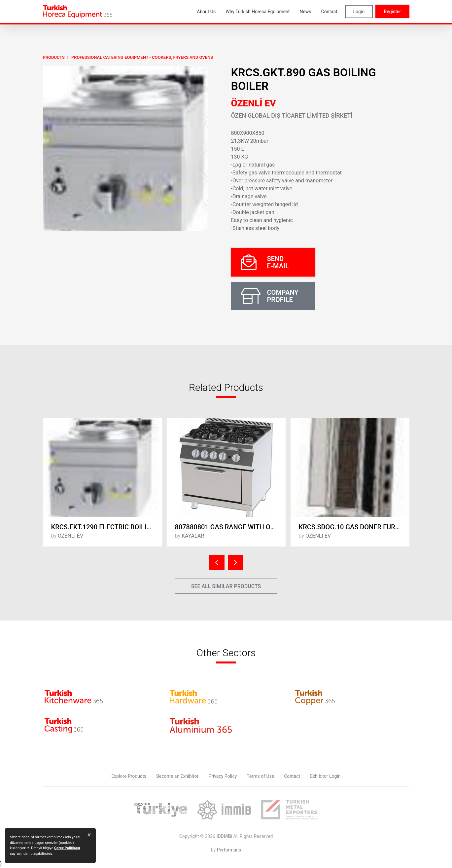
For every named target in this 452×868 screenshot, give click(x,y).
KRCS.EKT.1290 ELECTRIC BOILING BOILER (106, 527)
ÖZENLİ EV (254, 103)
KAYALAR (193, 536)
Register (392, 12)
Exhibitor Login (325, 776)
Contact (292, 776)
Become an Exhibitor (177, 776)
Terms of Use (260, 776)
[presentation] (217, 563)
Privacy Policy (223, 776)
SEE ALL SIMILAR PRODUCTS (226, 586)
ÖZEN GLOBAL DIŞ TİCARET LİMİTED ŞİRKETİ (292, 115)
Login (359, 12)
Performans (229, 850)
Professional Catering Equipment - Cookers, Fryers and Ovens (142, 57)
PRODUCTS (54, 57)
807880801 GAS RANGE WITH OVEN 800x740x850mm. (230, 527)
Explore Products (129, 776)
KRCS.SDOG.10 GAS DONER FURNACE (354, 527)
